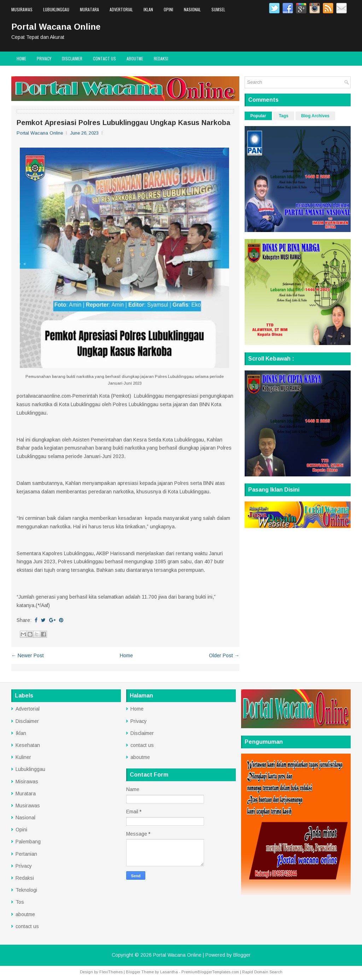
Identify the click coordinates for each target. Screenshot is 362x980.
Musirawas (22, 9)
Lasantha (169, 972)
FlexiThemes (111, 972)
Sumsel (218, 9)
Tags (284, 116)
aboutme (135, 58)
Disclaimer (72, 58)
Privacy (44, 58)
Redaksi (161, 58)
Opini (168, 9)
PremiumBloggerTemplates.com (210, 972)
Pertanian (26, 854)
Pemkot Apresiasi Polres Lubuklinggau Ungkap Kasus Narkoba (124, 123)
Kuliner (23, 757)
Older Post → (224, 655)
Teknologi (26, 890)
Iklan (148, 9)
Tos (20, 902)
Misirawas (27, 782)
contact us (104, 58)
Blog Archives (315, 116)
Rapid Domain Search (262, 972)
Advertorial (121, 9)
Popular (258, 116)
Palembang (28, 842)
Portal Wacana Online (56, 27)
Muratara (89, 9)
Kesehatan (28, 745)
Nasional (192, 9)
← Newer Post (28, 655)
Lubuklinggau (56, 9)
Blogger (242, 955)
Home (21, 58)
